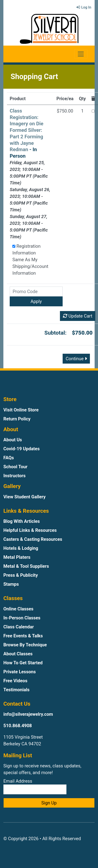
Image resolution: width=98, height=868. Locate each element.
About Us (13, 440)
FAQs (9, 458)
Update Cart (78, 316)
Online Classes (18, 609)
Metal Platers (17, 557)
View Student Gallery (24, 497)
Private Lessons (20, 672)
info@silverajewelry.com (28, 714)
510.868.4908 (18, 726)
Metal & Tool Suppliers (26, 566)
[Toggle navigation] (81, 54)
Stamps (11, 584)
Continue (76, 359)
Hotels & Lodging (21, 548)
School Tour (15, 467)
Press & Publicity (21, 575)
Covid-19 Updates (22, 449)
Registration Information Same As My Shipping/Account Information (30, 260)
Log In (84, 7)
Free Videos (15, 681)
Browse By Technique (25, 645)
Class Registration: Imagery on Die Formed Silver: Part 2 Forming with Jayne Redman (27, 130)
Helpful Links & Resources (30, 530)
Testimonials (16, 690)
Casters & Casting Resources (33, 539)
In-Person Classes (22, 618)
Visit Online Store (21, 410)
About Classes (18, 654)
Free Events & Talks (23, 636)
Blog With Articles (22, 521)
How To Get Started (23, 663)
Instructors (14, 476)
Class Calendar (19, 627)
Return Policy (17, 419)
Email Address (35, 786)
